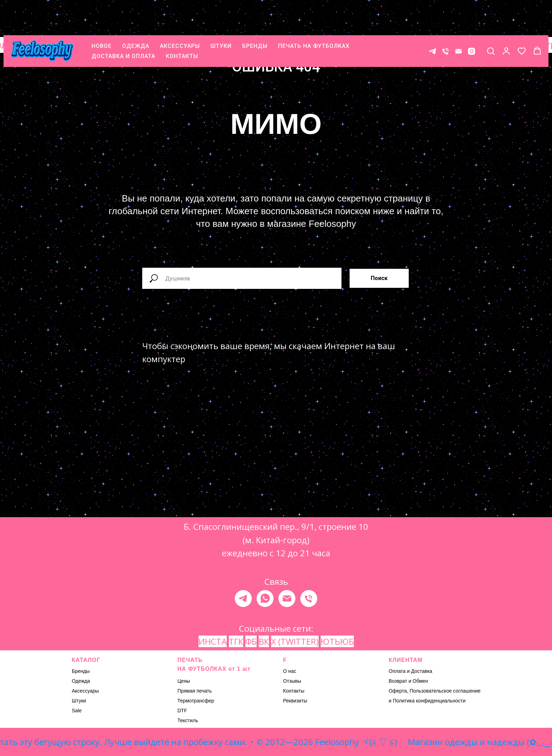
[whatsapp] (265, 599)
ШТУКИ (221, 14)
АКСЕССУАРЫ (180, 14)
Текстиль (188, 720)
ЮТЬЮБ (337, 641)
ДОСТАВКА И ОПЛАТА (123, 24)
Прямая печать (195, 691)
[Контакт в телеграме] (432, 20)
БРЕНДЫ (255, 14)
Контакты (294, 691)
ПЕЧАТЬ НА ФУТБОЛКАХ (314, 14)
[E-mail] (459, 20)
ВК (264, 641)
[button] (491, 19)
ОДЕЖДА (136, 14)
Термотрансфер (196, 701)
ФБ (251, 641)
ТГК (236, 641)
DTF (182, 711)
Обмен (420, 681)
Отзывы (292, 681)
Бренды (81, 671)
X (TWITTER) (295, 641)
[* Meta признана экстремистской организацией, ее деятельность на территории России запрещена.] (472, 20)
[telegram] (243, 599)
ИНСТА (213, 641)
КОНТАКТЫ (182, 24)
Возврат (398, 681)
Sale (77, 711)
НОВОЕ (102, 14)
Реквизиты (295, 701)
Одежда (81, 681)
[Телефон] (446, 20)
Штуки (79, 701)
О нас (290, 671)
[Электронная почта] (287, 599)
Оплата (397, 671)
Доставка (422, 671)
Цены (184, 681)
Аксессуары (85, 691)
